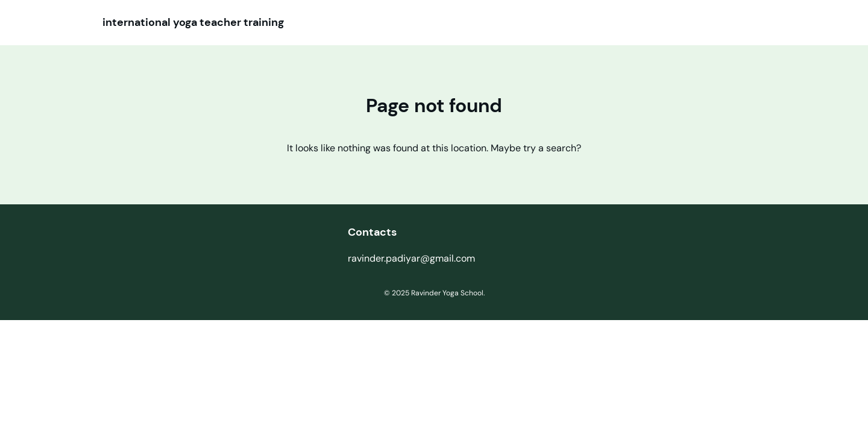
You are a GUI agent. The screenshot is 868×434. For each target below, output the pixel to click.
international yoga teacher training (193, 22)
